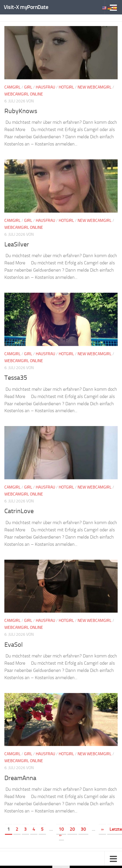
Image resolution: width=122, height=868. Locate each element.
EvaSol (14, 644)
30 (83, 829)
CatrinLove (20, 511)
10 (61, 829)
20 (72, 829)
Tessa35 (17, 377)
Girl (28, 87)
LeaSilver (18, 244)
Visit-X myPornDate (26, 7)
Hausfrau (45, 87)
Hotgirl (66, 87)
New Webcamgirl (95, 87)
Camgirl (12, 87)
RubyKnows (22, 111)
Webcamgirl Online (24, 94)
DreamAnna (22, 778)
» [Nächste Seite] (102, 829)
